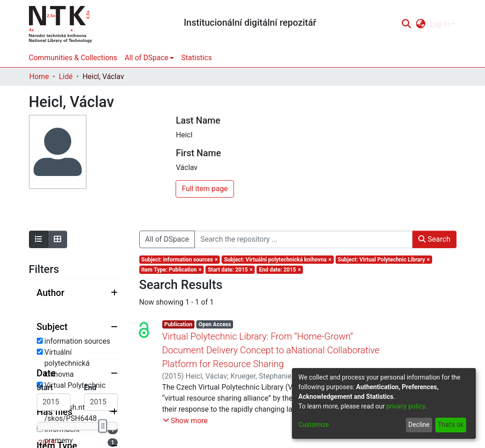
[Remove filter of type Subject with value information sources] (180, 260)
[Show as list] (39, 239)
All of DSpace (167, 239)
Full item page (205, 189)
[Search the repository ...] (304, 239)
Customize (314, 425)
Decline (419, 425)
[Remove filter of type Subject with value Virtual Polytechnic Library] (384, 260)
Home (39, 77)
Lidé (66, 77)
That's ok (451, 425)
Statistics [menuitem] (197, 58)
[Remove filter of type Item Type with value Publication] (172, 270)
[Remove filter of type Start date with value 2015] (230, 270)
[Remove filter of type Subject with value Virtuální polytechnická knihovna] (277, 260)
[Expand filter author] (77, 293)
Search (434, 239)
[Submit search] (407, 24)
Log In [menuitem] (440, 24)
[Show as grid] (57, 239)
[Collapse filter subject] (77, 327)
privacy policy (405, 406)
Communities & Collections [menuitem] (73, 58)
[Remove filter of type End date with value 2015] (280, 270)
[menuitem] (420, 24)
